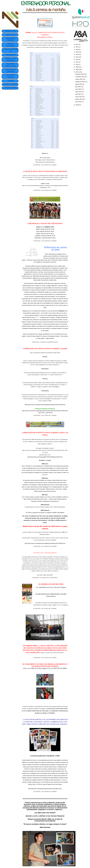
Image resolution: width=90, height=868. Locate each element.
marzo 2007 (79, 97)
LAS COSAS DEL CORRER (49, 165)
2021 (77, 44)
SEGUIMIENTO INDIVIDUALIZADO (11, 65)
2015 (77, 52)
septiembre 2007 (80, 82)
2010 (77, 64)
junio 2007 (78, 89)
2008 (77, 69)
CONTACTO (11, 81)
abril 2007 (78, 94)
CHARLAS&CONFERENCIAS (11, 50)
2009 (77, 67)
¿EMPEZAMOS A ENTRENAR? (11, 39)
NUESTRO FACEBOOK (11, 84)
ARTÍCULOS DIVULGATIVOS (11, 45)
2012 (77, 59)
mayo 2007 (79, 92)
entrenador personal (47, 806)
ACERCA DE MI (11, 35)
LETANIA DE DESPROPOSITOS (49, 342)
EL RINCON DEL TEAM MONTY (49, 578)
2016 (77, 49)
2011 (77, 62)
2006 (77, 105)
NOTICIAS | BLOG (11, 31)
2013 (77, 57)
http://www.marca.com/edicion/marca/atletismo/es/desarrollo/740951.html (45, 543)
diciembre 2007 (80, 74)
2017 (77, 47)
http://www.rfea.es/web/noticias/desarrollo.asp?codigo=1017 (45, 789)
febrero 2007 (79, 99)
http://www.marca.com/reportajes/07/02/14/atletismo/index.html (45, 457)
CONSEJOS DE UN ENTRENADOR (11, 60)
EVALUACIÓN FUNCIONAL (11, 76)
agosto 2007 (79, 84)
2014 (77, 54)
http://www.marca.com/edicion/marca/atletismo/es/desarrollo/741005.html (45, 405)
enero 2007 (79, 102)
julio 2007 (78, 87)
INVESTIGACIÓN (11, 55)
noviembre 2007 (80, 77)
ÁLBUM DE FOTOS (11, 88)
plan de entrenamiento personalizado (48, 820)
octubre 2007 (79, 79)
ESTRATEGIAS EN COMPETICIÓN (11, 71)
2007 (77, 72)
